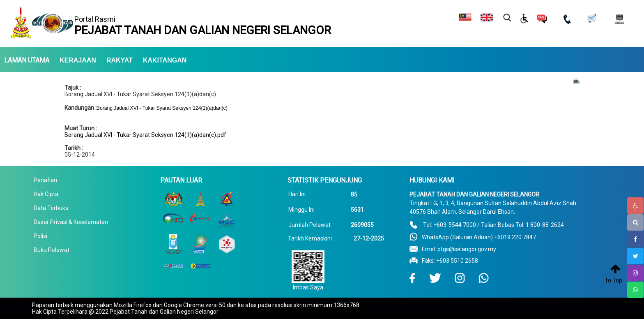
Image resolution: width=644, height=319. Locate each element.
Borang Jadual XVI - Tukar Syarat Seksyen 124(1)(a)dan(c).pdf (145, 135)
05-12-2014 (80, 155)
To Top (613, 280)
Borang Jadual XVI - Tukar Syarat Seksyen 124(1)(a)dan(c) (140, 94)
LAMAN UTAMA (27, 60)
